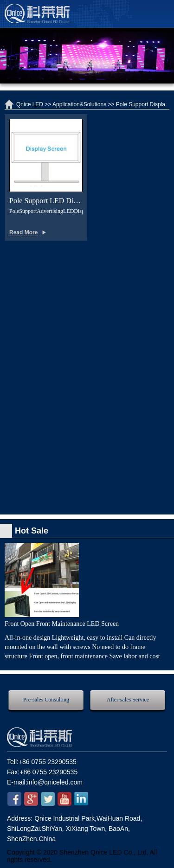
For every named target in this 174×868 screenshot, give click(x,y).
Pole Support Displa (141, 104)
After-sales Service (128, 700)
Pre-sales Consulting (46, 700)
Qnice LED (30, 104)
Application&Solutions (79, 104)
